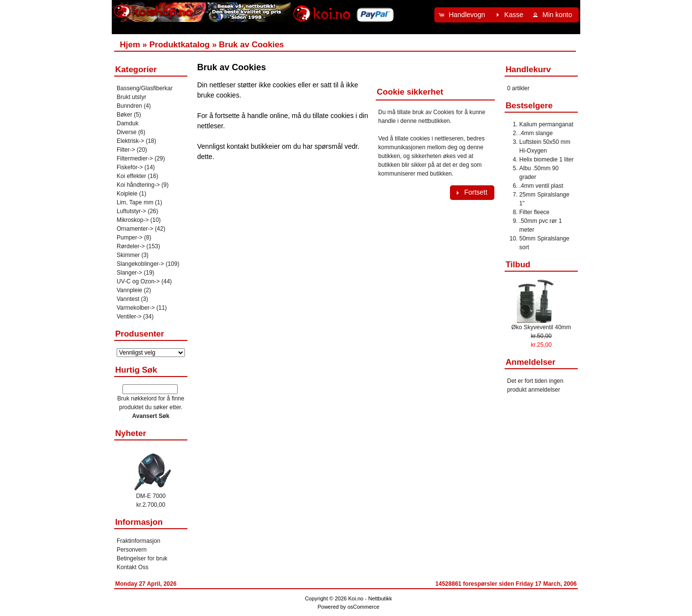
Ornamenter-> (135, 229)
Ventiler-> (129, 317)
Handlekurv (528, 70)
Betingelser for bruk (142, 558)
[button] (463, 15)
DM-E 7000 (151, 496)
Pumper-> (130, 238)
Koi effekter (131, 176)
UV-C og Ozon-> (138, 281)
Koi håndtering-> (138, 185)
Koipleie (127, 194)
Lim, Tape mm (135, 202)
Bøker (124, 115)
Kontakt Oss (132, 567)
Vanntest (128, 299)
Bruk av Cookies (252, 45)
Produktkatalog (180, 45)
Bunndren (129, 106)
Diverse (127, 132)
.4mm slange (536, 133)
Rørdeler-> (131, 246)
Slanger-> (129, 273)
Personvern (132, 550)
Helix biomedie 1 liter (546, 159)
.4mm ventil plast (541, 186)
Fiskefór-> (130, 167)
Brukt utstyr (132, 97)
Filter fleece (534, 212)
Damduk (128, 123)
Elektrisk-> (130, 141)
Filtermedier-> (135, 159)
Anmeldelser (530, 362)
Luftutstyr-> (131, 211)
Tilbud (518, 265)
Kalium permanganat (546, 124)
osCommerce (363, 607)
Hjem (130, 45)
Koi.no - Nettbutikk (370, 598)
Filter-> (126, 150)
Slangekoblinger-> (140, 264)
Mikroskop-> (133, 220)
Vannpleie (130, 290)
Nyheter (131, 433)
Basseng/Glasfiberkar (145, 88)
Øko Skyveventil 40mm (541, 327)
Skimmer (128, 255)
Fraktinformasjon (138, 541)
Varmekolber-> (136, 308)
